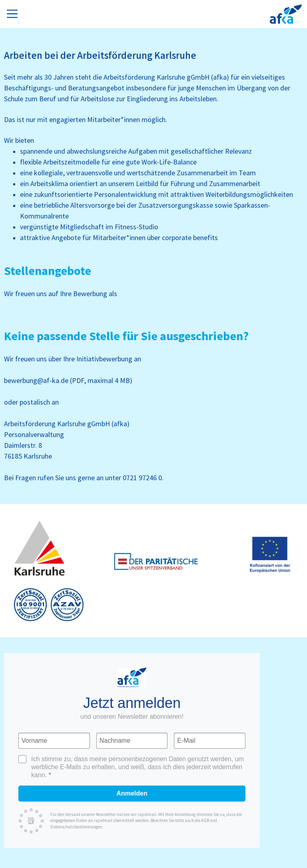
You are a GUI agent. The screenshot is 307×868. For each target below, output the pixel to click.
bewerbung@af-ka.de (36, 381)
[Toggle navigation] (14, 13)
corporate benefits (190, 238)
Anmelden (132, 793)
